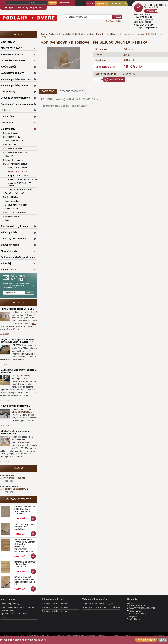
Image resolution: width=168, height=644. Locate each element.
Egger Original (12, 133)
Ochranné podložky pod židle (17, 257)
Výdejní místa (8, 270)
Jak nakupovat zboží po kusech (56, 611)
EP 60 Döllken (11, 209)
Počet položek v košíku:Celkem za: (155, 6)
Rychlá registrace (146, 640)
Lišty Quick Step (12, 201)
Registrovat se (65, 3)
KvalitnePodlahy (48, 34)
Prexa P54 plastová (14, 160)
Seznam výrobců (118, 3)
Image (8, 220)
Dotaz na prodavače (73, 91)
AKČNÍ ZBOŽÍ (8, 67)
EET (3, 617)
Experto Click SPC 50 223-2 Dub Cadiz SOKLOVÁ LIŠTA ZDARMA (25, 510)
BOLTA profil (11, 145)
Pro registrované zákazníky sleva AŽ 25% (101, 608)
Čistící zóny (7, 116)
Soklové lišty (64, 34)
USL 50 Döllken (12, 197)
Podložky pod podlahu (13, 239)
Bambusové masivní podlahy (17, 104)
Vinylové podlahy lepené (15, 85)
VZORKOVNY (8, 42)
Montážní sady (9, 251)
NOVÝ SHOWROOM (21, 412)
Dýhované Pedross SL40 (16, 152)
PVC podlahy (8, 92)
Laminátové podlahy (12, 73)
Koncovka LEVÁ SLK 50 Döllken (22, 179)
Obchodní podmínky (10, 604)
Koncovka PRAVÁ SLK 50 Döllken (19, 184)
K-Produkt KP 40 (13, 137)
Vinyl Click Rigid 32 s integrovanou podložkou (25, 527)
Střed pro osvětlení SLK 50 (20, 189)
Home (90, 3)
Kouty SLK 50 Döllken (18, 168)
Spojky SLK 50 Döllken (18, 176)
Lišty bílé (9, 156)
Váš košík (150, 11)
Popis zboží (48, 91)
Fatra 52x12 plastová (14, 193)
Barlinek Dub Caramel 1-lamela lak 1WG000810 (25, 564)
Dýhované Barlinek (14, 148)
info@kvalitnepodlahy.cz (14, 478)
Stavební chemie (10, 245)
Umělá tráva (7, 123)
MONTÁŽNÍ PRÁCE (12, 48)
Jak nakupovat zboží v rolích (55, 604)
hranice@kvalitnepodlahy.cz (16, 489)
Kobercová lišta (12, 216)
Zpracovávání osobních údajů (14, 614)
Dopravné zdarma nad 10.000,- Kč (98, 604)
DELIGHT (29, 354)
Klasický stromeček (20, 376)
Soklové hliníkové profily (16, 205)
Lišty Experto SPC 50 (15, 141)
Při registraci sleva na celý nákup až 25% (23, 7)
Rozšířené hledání (114, 21)
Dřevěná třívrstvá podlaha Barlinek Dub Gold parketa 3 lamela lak (25, 581)
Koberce (6, 110)
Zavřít (163, 640)
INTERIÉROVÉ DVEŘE (13, 61)
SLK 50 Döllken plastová (83, 34)
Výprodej (6, 263)
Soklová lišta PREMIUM (16, 213)
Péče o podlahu (9, 232)
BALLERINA (24, 442)
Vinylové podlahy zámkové (16, 79)
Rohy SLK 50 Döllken (106, 34)
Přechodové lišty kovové (15, 226)
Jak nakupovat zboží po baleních (57, 608)
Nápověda (102, 3)
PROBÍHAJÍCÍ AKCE (12, 54)
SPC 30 (26, 326)
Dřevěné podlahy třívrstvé (15, 98)
